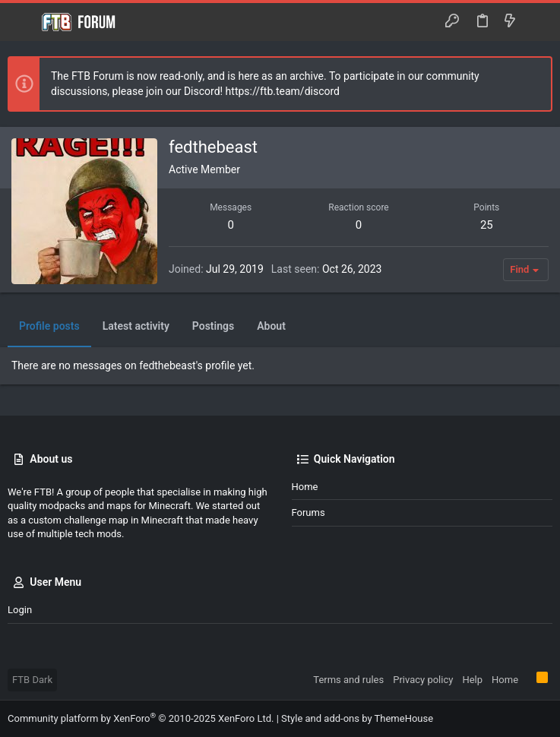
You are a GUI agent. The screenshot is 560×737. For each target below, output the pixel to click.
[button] (23, 22)
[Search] (538, 22)
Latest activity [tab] (136, 326)
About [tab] (271, 326)
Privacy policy (423, 680)
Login (20, 610)
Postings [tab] (213, 326)
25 (487, 225)
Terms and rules (348, 680)
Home (305, 487)
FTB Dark (32, 680)
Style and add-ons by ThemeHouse (357, 718)
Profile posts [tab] (49, 326)
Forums (308, 512)
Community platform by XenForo (141, 718)
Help (472, 680)
